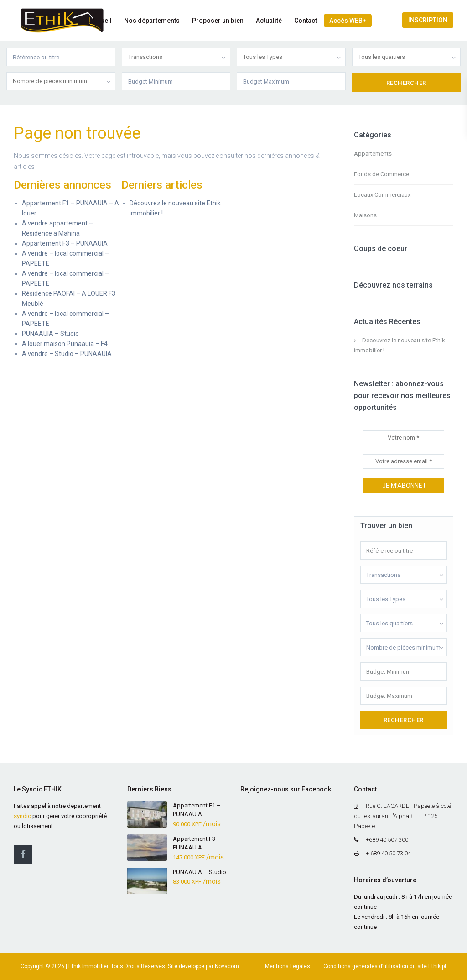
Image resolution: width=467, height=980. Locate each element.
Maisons (365, 215)
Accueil (101, 21)
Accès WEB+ (348, 21)
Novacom (227, 966)
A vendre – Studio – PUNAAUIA (67, 354)
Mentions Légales (288, 966)
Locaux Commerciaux (382, 195)
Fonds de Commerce (381, 174)
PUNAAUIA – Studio (50, 334)
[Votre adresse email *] (404, 461)
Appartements (373, 154)
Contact (306, 21)
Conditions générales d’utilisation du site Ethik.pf (385, 966)
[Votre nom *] (404, 438)
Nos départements (152, 21)
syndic (22, 816)
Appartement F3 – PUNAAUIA (65, 243)
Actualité (269, 21)
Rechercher (404, 720)
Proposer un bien (218, 21)
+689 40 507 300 (387, 840)
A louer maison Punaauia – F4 (65, 344)
